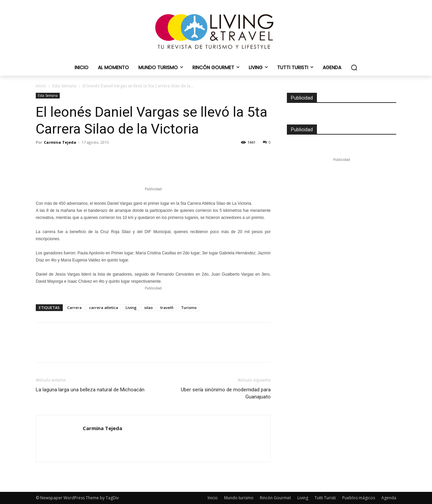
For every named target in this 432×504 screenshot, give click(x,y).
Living (131, 307)
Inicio (41, 86)
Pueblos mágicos (359, 498)
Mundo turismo (239, 498)
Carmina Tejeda (60, 142)
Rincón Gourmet (275, 498)
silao (148, 307)
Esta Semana (64, 86)
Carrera (74, 307)
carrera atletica (104, 307)
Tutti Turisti (325, 498)
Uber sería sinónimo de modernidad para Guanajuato (226, 393)
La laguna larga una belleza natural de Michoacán (90, 390)
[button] (354, 67)
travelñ (167, 307)
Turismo (189, 307)
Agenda (389, 498)
